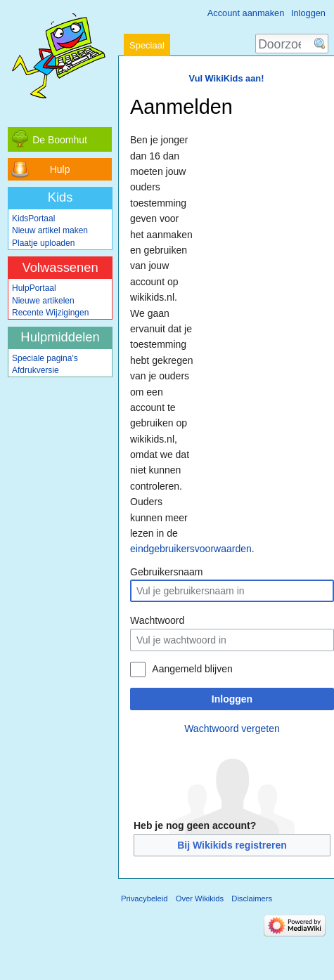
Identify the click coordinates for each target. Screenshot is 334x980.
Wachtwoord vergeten (232, 729)
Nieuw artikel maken (50, 230)
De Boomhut (60, 140)
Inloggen (232, 699)
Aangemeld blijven (192, 669)
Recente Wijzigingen (50, 313)
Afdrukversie (36, 370)
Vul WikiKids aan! (227, 78)
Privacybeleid (144, 899)
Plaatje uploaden (43, 243)
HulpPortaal (34, 288)
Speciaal (147, 45)
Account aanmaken (246, 13)
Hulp (60, 169)
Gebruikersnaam (167, 572)
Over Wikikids (200, 899)
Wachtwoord (157, 620)
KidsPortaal (33, 218)
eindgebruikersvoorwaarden (191, 549)
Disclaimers (252, 899)
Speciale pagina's (45, 358)
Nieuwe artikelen (43, 301)
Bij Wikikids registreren (232, 845)
